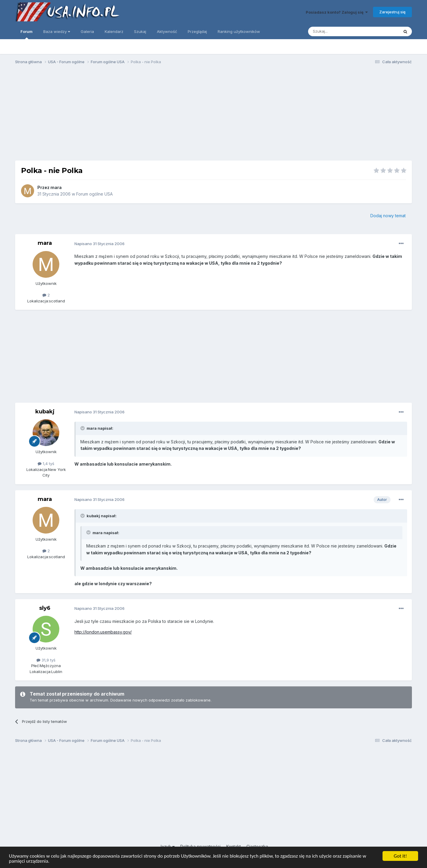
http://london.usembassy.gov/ (103, 632)
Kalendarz (114, 31)
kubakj (45, 412)
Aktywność (167, 31)
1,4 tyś (46, 464)
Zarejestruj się (392, 12)
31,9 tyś (46, 660)
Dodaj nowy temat (388, 216)
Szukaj (140, 31)
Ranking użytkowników (239, 31)
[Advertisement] (213, 115)
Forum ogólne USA (94, 194)
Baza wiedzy (57, 31)
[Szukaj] (339, 31)
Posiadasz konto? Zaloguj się (337, 12)
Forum (27, 34)
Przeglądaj (197, 31)
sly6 (45, 608)
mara (56, 187)
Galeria (87, 31)
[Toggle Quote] (83, 428)
